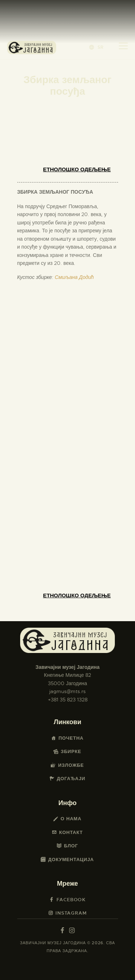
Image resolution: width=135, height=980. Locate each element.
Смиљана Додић (74, 277)
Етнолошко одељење (77, 169)
